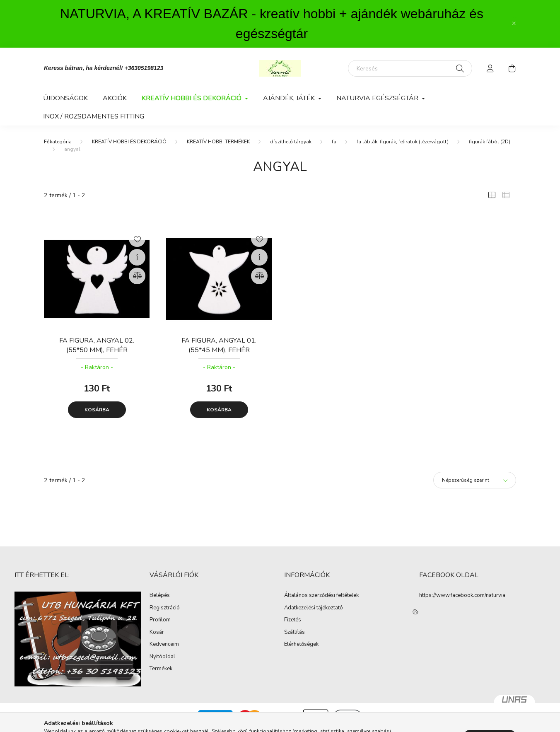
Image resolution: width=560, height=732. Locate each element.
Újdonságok (65, 98)
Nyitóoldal (162, 657)
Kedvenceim (164, 645)
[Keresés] (410, 68)
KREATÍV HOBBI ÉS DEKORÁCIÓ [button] (192, 98)
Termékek (161, 669)
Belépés (160, 596)
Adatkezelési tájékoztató (314, 608)
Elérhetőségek (301, 645)
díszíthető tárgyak (291, 142)
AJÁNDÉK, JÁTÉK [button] (290, 98)
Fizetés (293, 620)
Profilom (160, 620)
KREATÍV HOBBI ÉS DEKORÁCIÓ (129, 142)
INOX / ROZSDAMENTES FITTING (94, 116)
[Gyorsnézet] (137, 257)
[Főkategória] (58, 142)
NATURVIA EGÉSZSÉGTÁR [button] (378, 98)
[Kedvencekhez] (137, 239)
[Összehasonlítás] (137, 276)
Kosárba (97, 410)
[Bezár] (514, 24)
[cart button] (512, 68)
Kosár (157, 633)
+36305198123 (144, 68)
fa (334, 142)
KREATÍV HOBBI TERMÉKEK (218, 142)
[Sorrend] (475, 480)
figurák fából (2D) (490, 142)
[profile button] (490, 68)
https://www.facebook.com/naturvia (462, 595)
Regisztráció (165, 608)
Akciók (115, 98)
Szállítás (294, 633)
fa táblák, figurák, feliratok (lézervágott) (403, 142)
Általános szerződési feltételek (321, 596)
